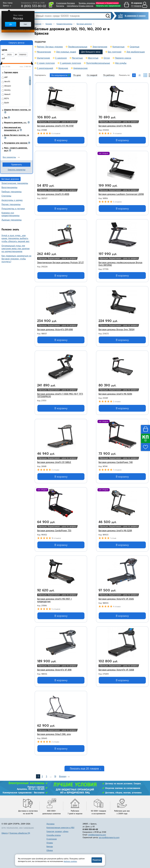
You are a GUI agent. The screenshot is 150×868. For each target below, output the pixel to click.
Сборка (50, 850)
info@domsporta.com (97, 835)
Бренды (50, 846)
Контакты (60, 6)
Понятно (97, 860)
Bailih (7, 103)
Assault (7, 94)
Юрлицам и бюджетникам (107, 3)
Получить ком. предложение (108, 6)
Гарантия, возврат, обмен (57, 831)
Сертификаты (73, 6)
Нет (25, 24)
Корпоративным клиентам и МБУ (60, 828)
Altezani (8, 86)
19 (55, 776)
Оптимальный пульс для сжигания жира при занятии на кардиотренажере (16, 249)
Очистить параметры (17, 170)
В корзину (61, 140)
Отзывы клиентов (86, 6)
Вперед (63, 776)
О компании (61, 3)
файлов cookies (70, 861)
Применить (16, 165)
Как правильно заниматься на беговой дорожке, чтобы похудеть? (16, 259)
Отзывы (50, 843)
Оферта (5, 833)
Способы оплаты (54, 835)
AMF (6, 77)
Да (10, 24)
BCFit (7, 98)
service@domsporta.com (109, 837)
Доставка (71, 3)
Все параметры (9, 157)
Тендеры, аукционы (87, 3)
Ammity (7, 90)
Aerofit (7, 81)
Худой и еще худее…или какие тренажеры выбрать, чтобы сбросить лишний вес (15, 238)
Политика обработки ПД (20, 833)
